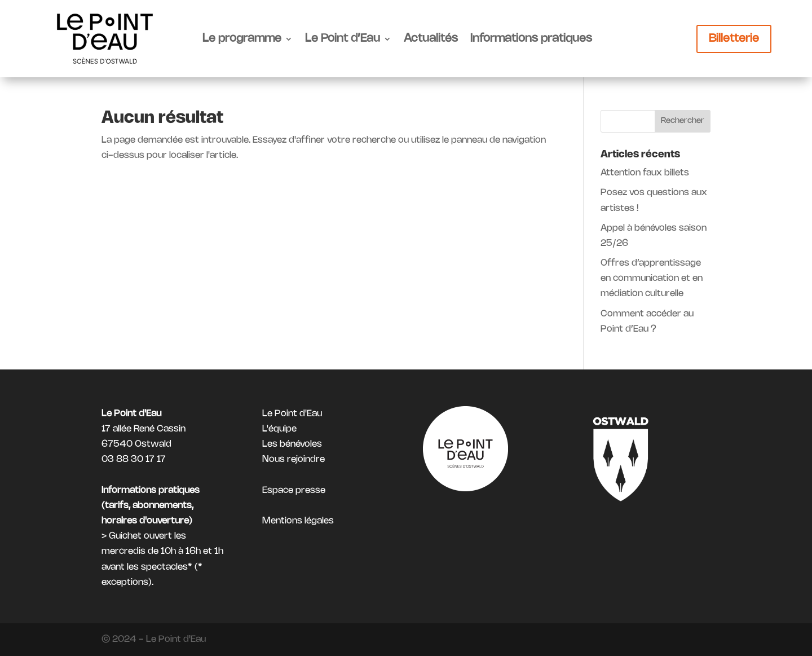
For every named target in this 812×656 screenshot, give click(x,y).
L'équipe (279, 429)
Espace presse (294, 490)
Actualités (431, 39)
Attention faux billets (645, 173)
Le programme (242, 39)
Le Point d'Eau (292, 414)
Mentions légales (298, 521)
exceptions (125, 582)
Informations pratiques (531, 39)
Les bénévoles (292, 444)
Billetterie (734, 39)
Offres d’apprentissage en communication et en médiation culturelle (652, 278)
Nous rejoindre (294, 459)
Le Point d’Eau (343, 39)
